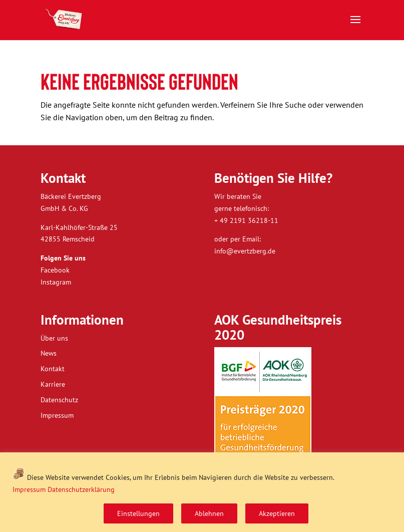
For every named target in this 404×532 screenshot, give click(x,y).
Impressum (29, 489)
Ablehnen (209, 513)
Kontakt (53, 369)
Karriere (53, 384)
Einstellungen (138, 513)
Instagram (56, 282)
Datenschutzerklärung (81, 489)
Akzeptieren (277, 513)
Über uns (54, 338)
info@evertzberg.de (245, 251)
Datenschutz (59, 400)
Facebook (55, 270)
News (49, 353)
